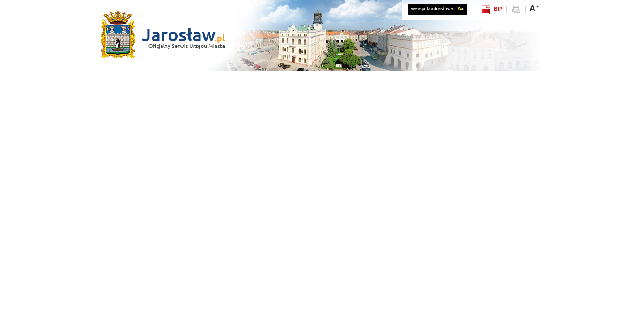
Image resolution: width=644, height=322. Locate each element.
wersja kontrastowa (438, 8)
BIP (498, 9)
